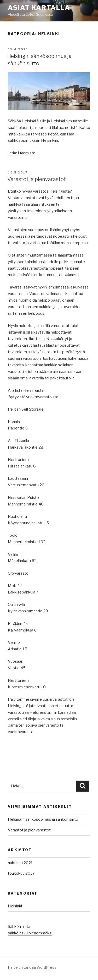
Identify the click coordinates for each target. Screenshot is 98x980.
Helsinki (15, 906)
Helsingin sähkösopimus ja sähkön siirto (43, 819)
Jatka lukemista (22, 153)
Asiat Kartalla (39, 8)
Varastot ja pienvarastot (37, 179)
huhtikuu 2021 (20, 863)
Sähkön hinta (19, 927)
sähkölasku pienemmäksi (30, 933)
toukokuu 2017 (21, 873)
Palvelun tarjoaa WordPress (32, 967)
